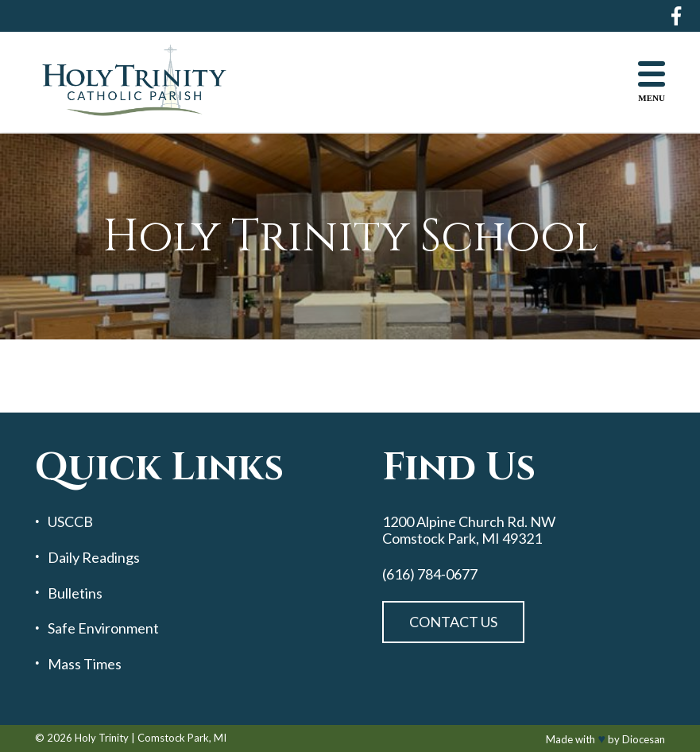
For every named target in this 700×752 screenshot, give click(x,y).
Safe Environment (103, 628)
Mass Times (85, 664)
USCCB (70, 522)
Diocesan (644, 739)
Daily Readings (94, 558)
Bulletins (75, 593)
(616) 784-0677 (430, 574)
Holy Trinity (102, 738)
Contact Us (453, 622)
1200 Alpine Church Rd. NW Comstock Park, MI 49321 (469, 530)
